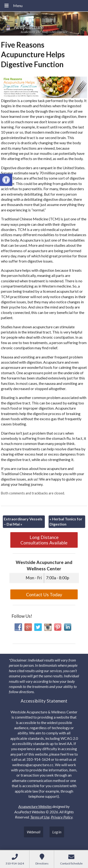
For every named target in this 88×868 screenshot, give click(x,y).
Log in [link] (57, 832)
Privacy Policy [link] (62, 817)
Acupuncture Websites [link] (35, 806)
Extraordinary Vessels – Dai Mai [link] (23, 521)
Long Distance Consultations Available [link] (44, 540)
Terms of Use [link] (40, 817)
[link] (6, 180)
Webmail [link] (34, 832)
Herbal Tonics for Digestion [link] (66, 521)
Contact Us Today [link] (44, 594)
